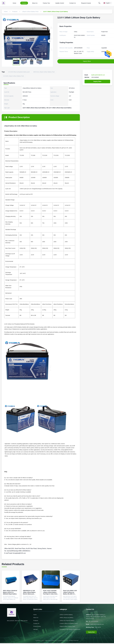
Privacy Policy (37, 626)
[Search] (99, 3)
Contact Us (72, 3)
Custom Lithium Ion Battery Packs (69, 623)
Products (24, 3)
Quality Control (60, 3)
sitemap (35, 629)
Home (14, 3)
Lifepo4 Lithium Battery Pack (67, 626)
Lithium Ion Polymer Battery (67, 621)
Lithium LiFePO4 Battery (66, 615)
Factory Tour (46, 3)
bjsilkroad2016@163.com (98, 75)
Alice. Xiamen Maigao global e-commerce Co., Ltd (19, 544)
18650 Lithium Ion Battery (67, 618)
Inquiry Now (97, 81)
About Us (35, 3)
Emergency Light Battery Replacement (70, 629)
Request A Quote (86, 3)
